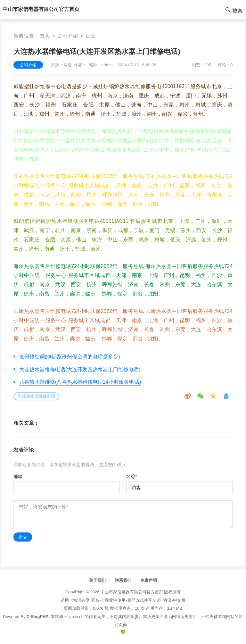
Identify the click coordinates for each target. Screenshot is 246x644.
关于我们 (97, 580)
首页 (45, 36)
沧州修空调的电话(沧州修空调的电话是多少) (70, 357)
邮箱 (18, 476)
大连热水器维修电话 (36, 396)
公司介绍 (68, 36)
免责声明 (149, 580)
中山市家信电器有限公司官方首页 (132, 592)
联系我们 (123, 580)
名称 (131, 476)
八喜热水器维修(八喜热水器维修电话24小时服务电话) (80, 382)
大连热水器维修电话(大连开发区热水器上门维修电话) (80, 369)
